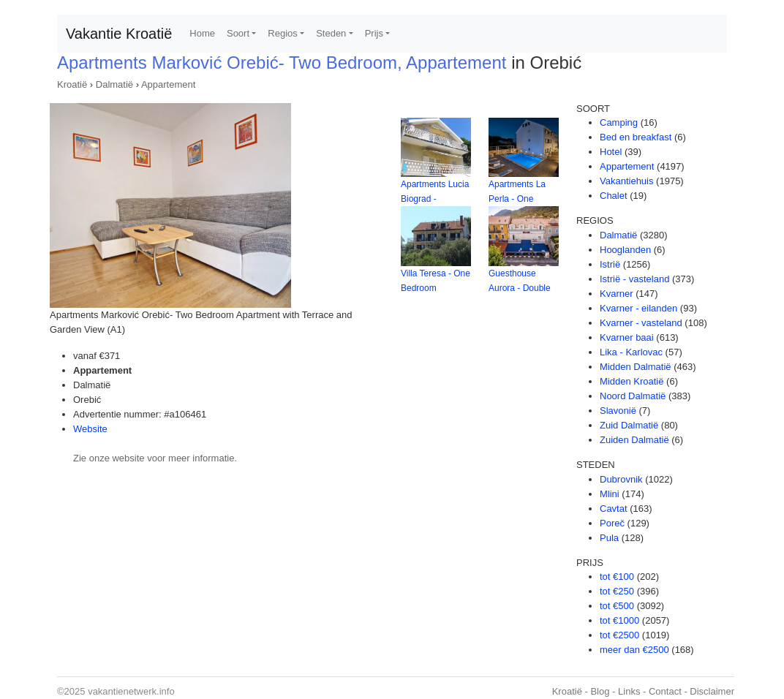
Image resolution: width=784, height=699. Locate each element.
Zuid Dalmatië (629, 425)
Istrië (610, 264)
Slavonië (618, 411)
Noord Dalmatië (633, 396)
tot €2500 (619, 635)
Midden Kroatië (632, 381)
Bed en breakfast (636, 137)
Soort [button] (238, 33)
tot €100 (617, 577)
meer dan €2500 (634, 650)
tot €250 (617, 591)
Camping (619, 122)
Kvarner (617, 294)
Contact (665, 691)
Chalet (614, 196)
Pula (609, 538)
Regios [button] (282, 33)
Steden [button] (331, 33)
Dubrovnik (621, 479)
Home (202, 33)
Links (629, 691)
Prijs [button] (374, 33)
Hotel (611, 152)
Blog (600, 691)
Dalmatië (114, 84)
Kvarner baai (627, 337)
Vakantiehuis (626, 181)
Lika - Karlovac (631, 352)
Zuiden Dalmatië (634, 440)
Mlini (610, 494)
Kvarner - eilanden (638, 308)
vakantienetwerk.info (131, 691)
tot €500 (617, 606)
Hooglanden (625, 250)
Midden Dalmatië (636, 367)
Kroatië (72, 84)
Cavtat (614, 509)
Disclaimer (712, 691)
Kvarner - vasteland (641, 323)
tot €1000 (619, 620)
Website (90, 429)
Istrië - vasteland (634, 279)
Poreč (612, 523)
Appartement (168, 84)
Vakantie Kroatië (119, 34)
